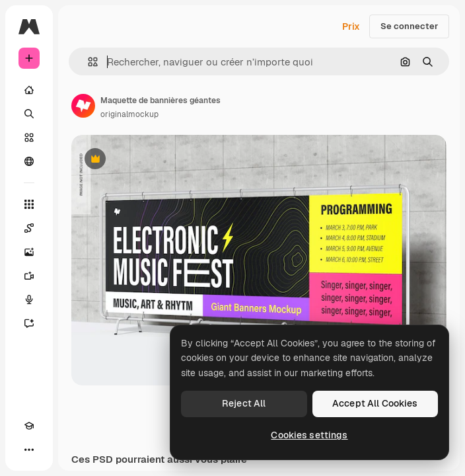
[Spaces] (29, 228)
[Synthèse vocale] (29, 299)
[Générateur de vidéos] (29, 276)
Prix (351, 26)
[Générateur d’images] (29, 252)
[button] (88, 62)
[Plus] (29, 450)
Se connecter (409, 26)
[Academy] (29, 426)
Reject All (244, 403)
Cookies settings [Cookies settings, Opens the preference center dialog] (309, 435)
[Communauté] (29, 161)
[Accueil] (29, 90)
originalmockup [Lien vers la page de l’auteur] (129, 114)
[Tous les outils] (29, 204)
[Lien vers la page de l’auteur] (83, 106)
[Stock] (29, 138)
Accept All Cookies (375, 403)
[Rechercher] (29, 114)
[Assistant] (29, 323)
